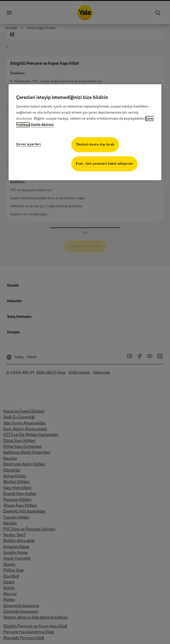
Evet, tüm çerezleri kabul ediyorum (104, 164)
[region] (85, 132)
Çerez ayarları (29, 144)
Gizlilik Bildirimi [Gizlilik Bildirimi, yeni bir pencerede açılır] (42, 125)
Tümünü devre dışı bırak (95, 145)
